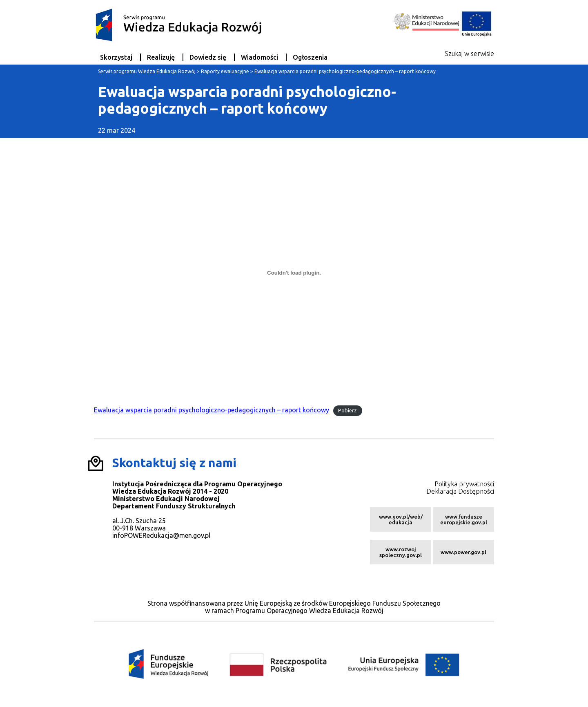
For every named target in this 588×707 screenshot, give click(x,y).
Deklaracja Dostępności (460, 491)
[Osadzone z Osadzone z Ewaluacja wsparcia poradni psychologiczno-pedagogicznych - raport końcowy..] (294, 273)
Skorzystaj (116, 57)
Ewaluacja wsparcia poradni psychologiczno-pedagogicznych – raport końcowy (212, 410)
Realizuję (161, 57)
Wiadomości (259, 57)
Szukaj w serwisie (469, 54)
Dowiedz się (208, 57)
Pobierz (347, 410)
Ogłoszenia (310, 57)
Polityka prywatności (464, 484)
